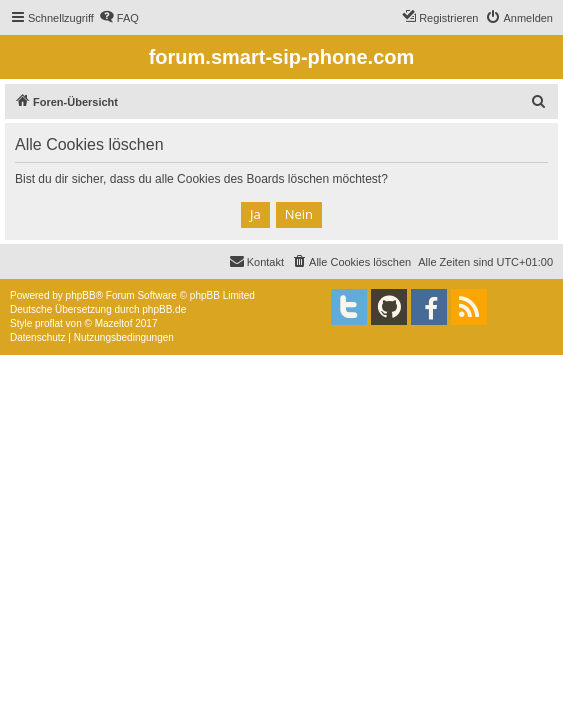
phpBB (81, 295)
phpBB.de (164, 309)
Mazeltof (114, 323)
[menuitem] (119, 18)
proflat (49, 323)
